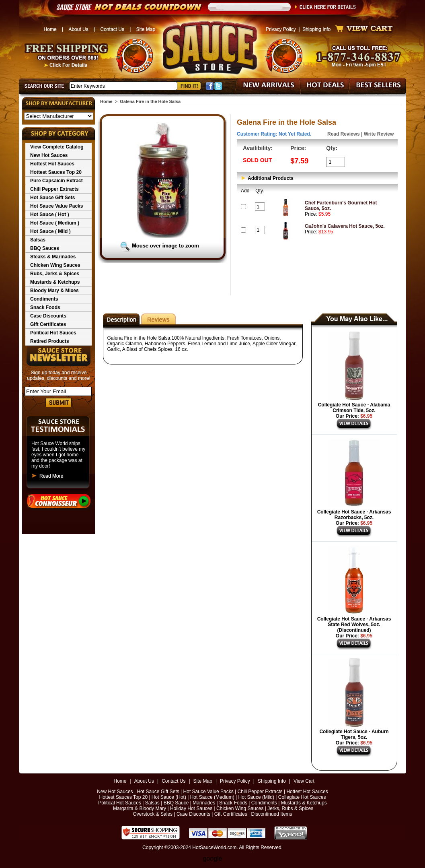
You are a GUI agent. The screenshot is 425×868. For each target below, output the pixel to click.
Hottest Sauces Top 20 (56, 172)
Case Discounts (48, 316)
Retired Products (50, 341)
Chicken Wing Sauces (55, 265)
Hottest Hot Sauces (52, 164)
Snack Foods (45, 307)
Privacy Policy (235, 781)
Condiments (44, 299)
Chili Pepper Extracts (54, 189)
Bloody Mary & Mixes (54, 291)
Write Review (379, 134)
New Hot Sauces (49, 155)
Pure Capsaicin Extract (56, 181)
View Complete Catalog (57, 147)
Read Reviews (344, 134)
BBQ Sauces (45, 248)
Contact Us (173, 781)
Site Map (203, 781)
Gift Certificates (48, 324)
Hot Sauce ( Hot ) (50, 214)
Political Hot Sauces (53, 333)
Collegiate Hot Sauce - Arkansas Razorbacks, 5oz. (354, 515)
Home (106, 101)
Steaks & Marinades (53, 257)
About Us (144, 781)
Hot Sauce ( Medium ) (55, 223)
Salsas (38, 240)
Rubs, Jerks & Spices (55, 274)
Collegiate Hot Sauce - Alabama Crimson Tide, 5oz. (354, 408)
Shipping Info (272, 781)
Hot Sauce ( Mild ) (50, 231)
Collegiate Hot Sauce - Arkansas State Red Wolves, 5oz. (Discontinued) (354, 625)
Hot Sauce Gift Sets (52, 198)
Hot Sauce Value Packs (56, 206)
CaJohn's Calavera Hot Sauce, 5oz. (345, 226)
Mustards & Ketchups (55, 282)
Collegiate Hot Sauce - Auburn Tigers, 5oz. (354, 734)
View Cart (304, 781)
